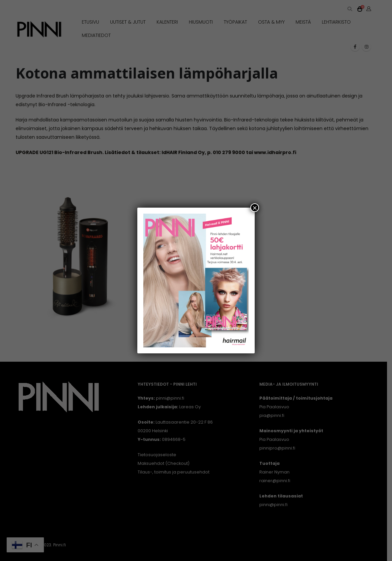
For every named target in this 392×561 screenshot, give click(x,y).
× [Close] (255, 208)
